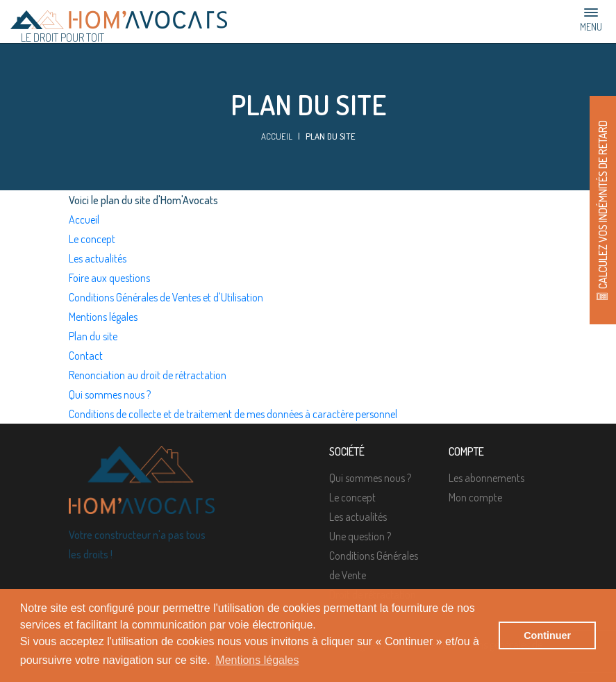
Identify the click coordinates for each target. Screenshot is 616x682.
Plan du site (93, 336)
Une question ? (360, 536)
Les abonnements (486, 478)
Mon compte (475, 497)
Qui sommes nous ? (110, 394)
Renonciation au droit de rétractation (148, 375)
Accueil (277, 136)
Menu (591, 20)
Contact (86, 356)
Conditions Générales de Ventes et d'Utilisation (166, 297)
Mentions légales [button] (257, 660)
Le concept (92, 239)
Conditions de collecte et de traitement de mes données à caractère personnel (233, 414)
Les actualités (98, 258)
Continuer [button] (547, 635)
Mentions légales (103, 317)
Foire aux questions (109, 278)
